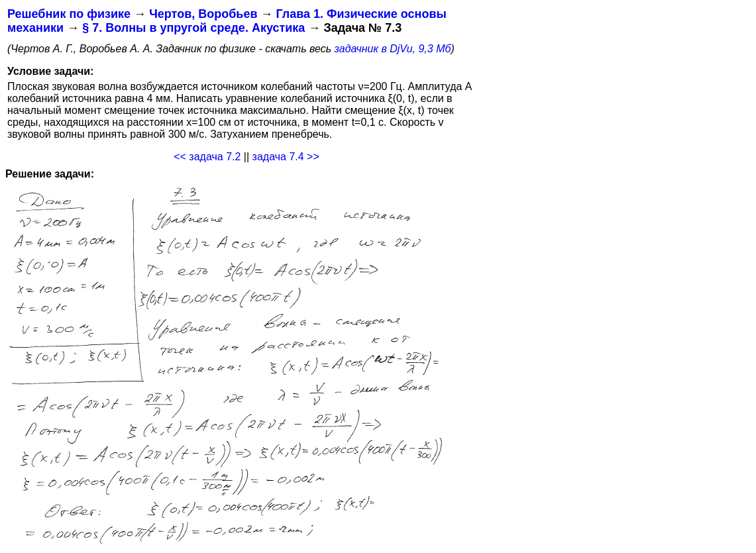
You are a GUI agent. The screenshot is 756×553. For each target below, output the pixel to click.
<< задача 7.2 (207, 157)
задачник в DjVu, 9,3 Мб (393, 49)
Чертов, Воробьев (203, 14)
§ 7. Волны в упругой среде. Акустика (193, 28)
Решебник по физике (69, 14)
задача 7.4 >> (286, 157)
